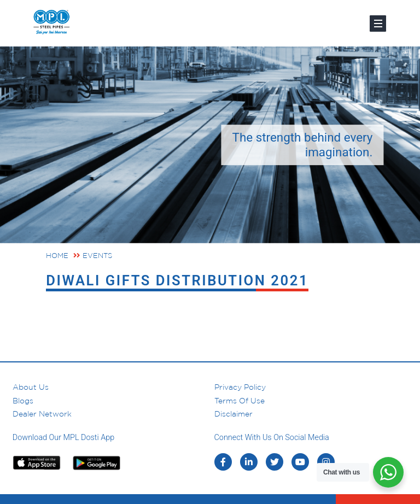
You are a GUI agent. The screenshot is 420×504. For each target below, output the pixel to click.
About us (31, 387)
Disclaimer (234, 414)
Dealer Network (42, 414)
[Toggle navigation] (378, 24)
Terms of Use (240, 401)
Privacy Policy (240, 387)
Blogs (23, 401)
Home (57, 256)
